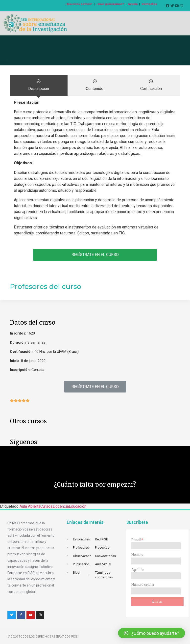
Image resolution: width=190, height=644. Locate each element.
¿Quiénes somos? (79, 4)
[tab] (39, 85)
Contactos (149, 4)
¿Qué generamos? (110, 4)
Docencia (61, 506)
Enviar (157, 601)
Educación (78, 506)
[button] (95, 387)
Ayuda (133, 4)
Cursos (47, 506)
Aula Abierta (30, 506)
